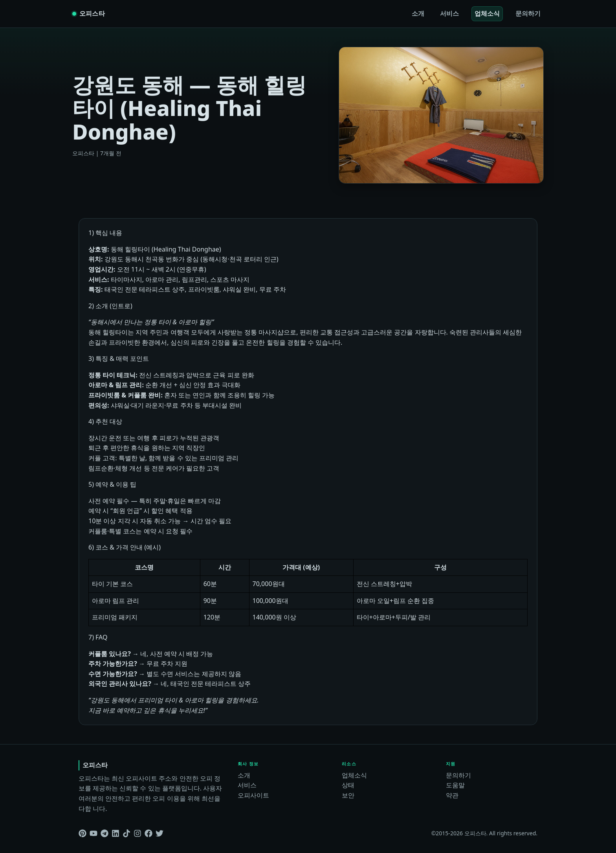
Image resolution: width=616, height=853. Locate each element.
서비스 (449, 13)
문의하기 (528, 13)
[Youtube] (93, 833)
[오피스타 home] (89, 14)
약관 (452, 795)
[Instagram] (137, 833)
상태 (348, 785)
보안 (348, 795)
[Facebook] (148, 833)
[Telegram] (104, 833)
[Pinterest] (82, 833)
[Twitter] (159, 833)
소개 (418, 13)
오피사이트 (253, 795)
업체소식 (487, 13)
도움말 (455, 785)
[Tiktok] (126, 833)
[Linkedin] (115, 833)
